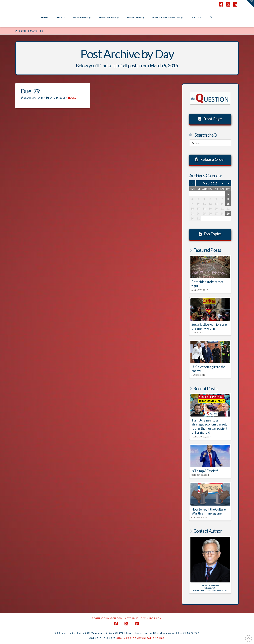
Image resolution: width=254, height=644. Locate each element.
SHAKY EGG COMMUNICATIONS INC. (141, 638)
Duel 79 (30, 91)
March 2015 (210, 183)
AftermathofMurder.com (144, 618)
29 (228, 213)
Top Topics (210, 234)
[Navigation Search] (211, 18)
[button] (250, 4)
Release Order (210, 159)
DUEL (72, 98)
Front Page (210, 119)
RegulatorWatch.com (107, 618)
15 (228, 203)
